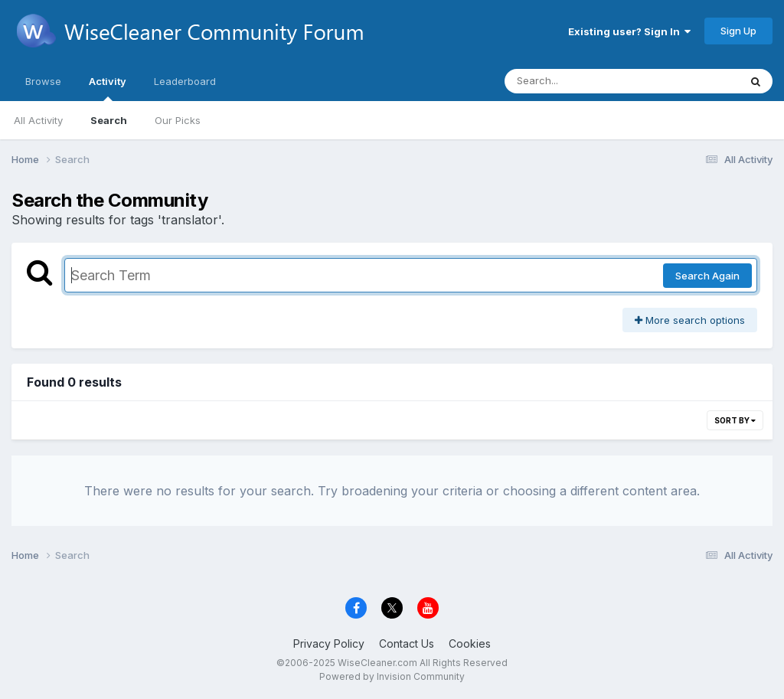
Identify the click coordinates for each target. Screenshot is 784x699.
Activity (108, 88)
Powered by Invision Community (392, 676)
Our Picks (178, 120)
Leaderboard (185, 81)
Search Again (707, 276)
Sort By (735, 420)
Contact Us (407, 643)
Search (109, 120)
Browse (43, 81)
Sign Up (738, 31)
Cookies (470, 643)
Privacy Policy (329, 643)
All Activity (38, 120)
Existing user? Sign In (629, 31)
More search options (690, 320)
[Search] (580, 81)
